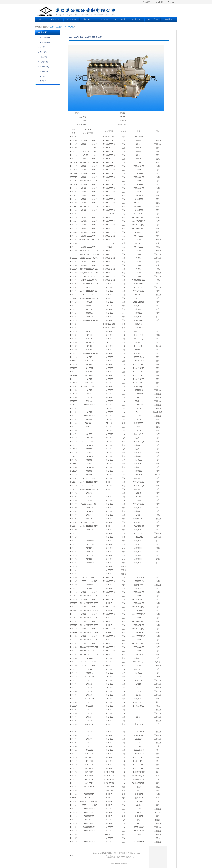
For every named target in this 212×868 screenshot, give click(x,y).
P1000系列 (45, 67)
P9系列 (43, 47)
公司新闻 (72, 19)
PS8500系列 (45, 42)
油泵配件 (104, 19)
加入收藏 (159, 2)
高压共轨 (44, 57)
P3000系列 (45, 72)
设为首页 (146, 2)
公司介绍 (55, 19)
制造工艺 (136, 19)
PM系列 (43, 81)
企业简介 (111, 857)
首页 (41, 19)
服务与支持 (153, 19)
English (171, 2)
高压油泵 (88, 19)
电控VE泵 (44, 62)
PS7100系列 (69, 27)
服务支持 (121, 857)
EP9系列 (44, 52)
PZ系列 (43, 76)
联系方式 (169, 19)
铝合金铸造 (120, 19)
